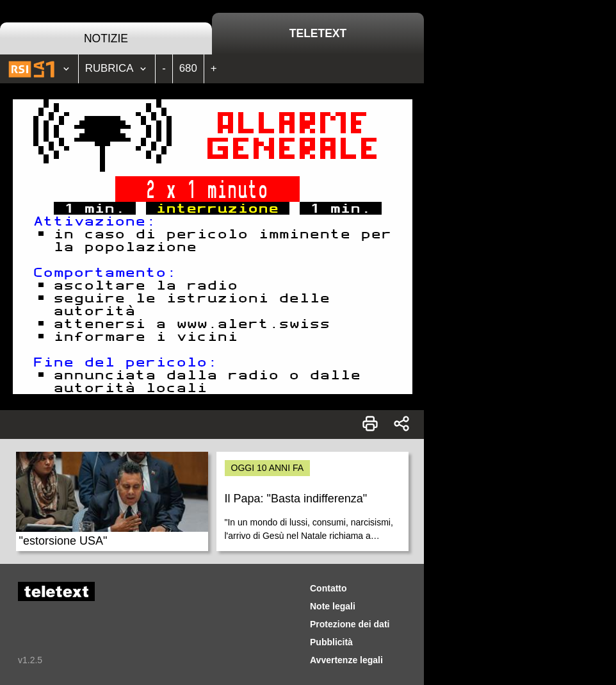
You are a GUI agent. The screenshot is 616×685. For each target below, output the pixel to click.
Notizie (106, 38)
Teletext (318, 33)
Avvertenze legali (346, 660)
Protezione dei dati (350, 624)
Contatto (328, 588)
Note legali (333, 606)
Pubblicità (331, 642)
